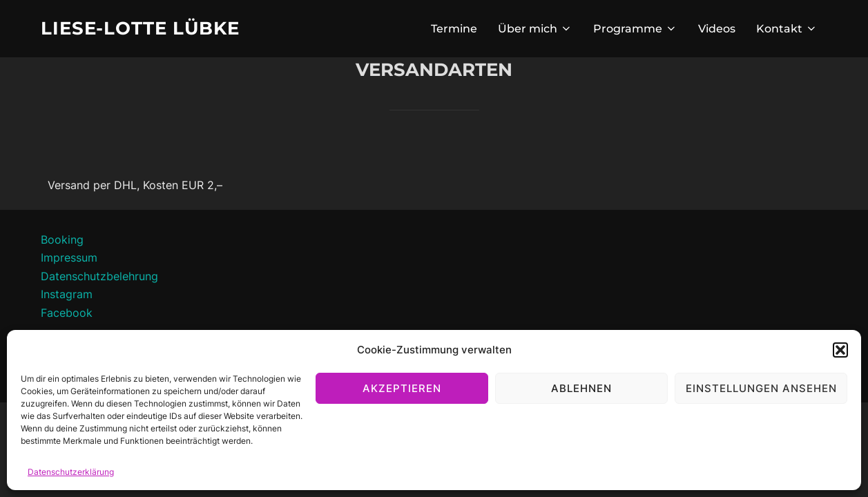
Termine (454, 29)
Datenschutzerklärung (71, 472)
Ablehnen (581, 388)
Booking (62, 240)
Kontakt (787, 29)
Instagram (67, 294)
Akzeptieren (402, 388)
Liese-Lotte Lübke (140, 28)
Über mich (535, 29)
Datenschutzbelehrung (99, 276)
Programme (635, 29)
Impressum (69, 257)
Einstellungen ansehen (761, 388)
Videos (717, 29)
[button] (840, 350)
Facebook (67, 313)
